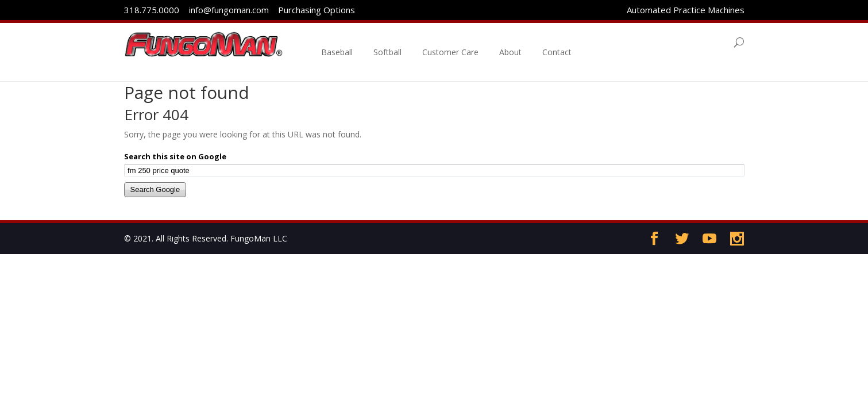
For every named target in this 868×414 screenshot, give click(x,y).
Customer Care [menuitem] (465, 42)
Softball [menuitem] (402, 42)
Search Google (155, 189)
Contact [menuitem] (572, 42)
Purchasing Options (315, 10)
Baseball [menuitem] (352, 42)
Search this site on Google (175, 156)
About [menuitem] (525, 42)
